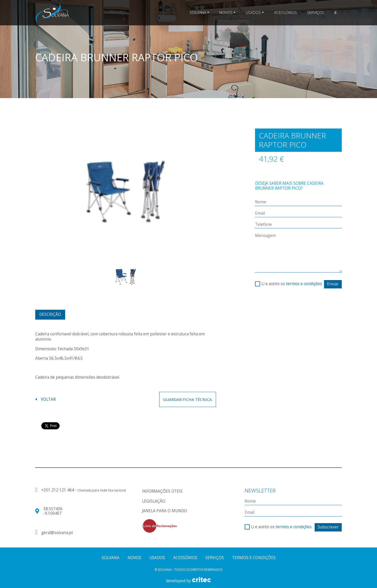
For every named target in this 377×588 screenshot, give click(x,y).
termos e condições (304, 284)
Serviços (316, 13)
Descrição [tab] (50, 314)
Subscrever (328, 527)
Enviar (333, 284)
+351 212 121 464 (58, 490)
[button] (336, 13)
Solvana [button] (198, 13)
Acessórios (285, 13)
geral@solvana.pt (57, 533)
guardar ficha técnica (188, 399)
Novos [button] (226, 13)
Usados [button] (253, 13)
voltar (46, 399)
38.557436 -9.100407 (53, 511)
